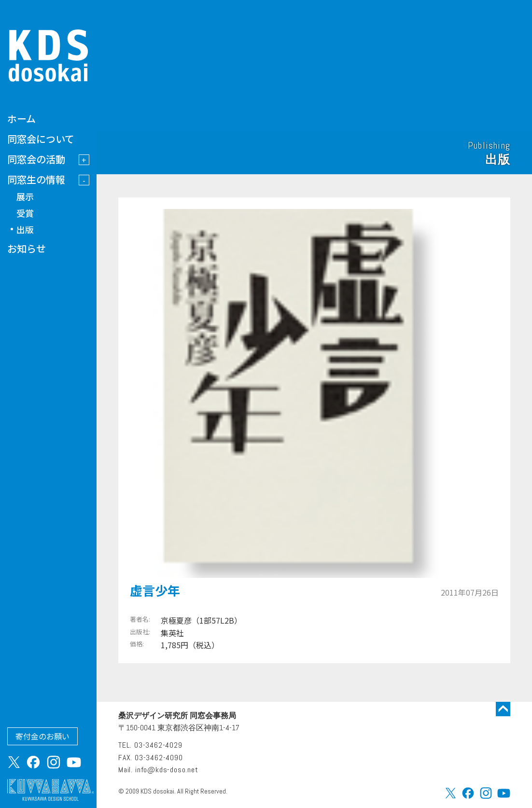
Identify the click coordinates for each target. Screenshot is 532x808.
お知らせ (27, 248)
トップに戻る (503, 709)
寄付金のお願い (42, 736)
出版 (25, 229)
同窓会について (41, 139)
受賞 (25, 213)
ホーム (21, 118)
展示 (25, 196)
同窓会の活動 (36, 159)
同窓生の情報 (36, 179)
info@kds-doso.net (167, 770)
